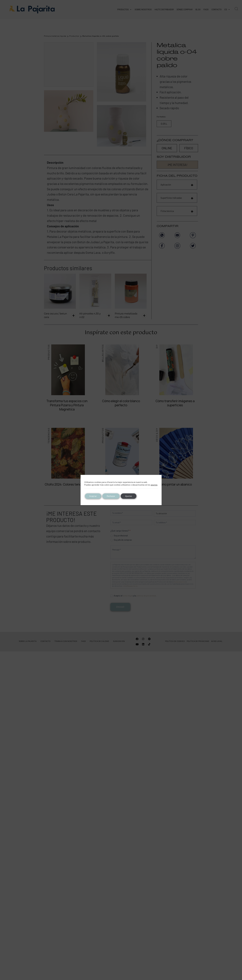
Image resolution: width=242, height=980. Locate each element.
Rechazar (111, 496)
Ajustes (129, 496)
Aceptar (93, 496)
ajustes (154, 485)
